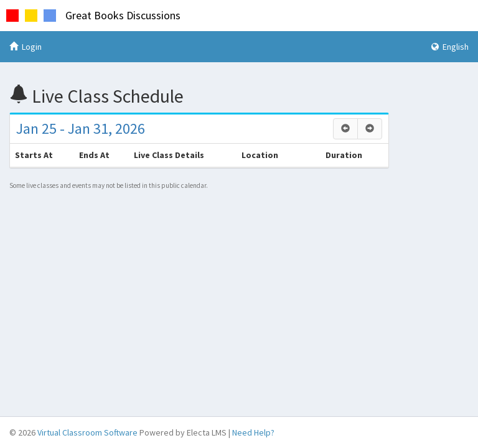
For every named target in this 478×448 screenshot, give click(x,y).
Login (26, 47)
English (450, 47)
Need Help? (253, 432)
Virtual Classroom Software (87, 432)
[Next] (370, 129)
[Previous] (345, 129)
